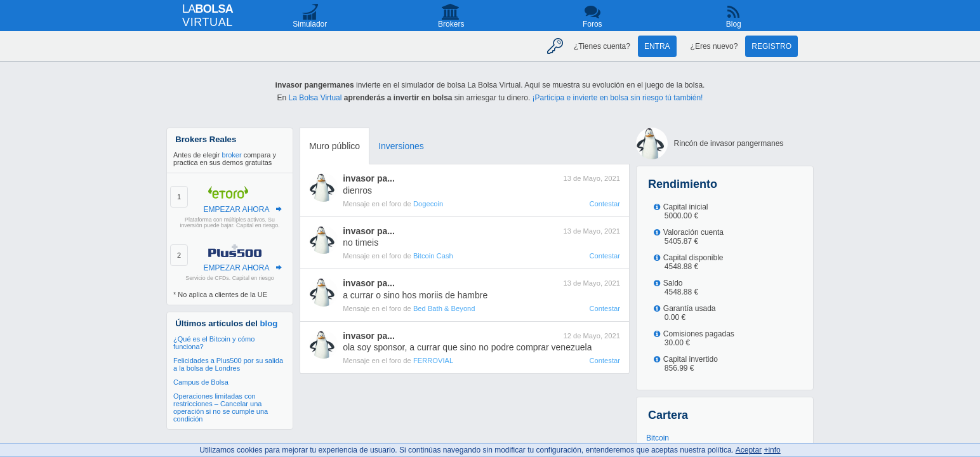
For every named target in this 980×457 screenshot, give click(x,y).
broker (231, 155)
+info (772, 450)
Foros (593, 24)
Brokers (451, 24)
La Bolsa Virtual (315, 98)
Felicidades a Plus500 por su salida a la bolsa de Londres (228, 364)
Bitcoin (658, 438)
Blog (734, 24)
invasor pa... (369, 178)
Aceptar (749, 450)
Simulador (310, 24)
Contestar (605, 204)
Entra (657, 46)
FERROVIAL (433, 361)
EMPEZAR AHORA (236, 209)
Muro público (334, 146)
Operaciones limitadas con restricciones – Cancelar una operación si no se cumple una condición (221, 407)
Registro (771, 46)
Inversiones (401, 146)
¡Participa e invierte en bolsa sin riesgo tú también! (618, 98)
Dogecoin (428, 204)
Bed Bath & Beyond (444, 308)
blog (269, 323)
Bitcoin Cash (433, 256)
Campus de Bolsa (201, 382)
